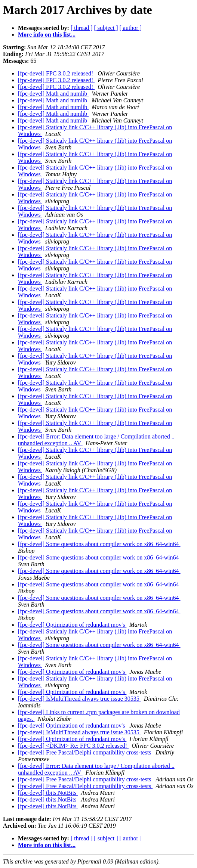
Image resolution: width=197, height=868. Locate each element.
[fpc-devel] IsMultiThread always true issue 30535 (79, 699)
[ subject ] (106, 28)
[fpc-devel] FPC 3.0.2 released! (56, 73)
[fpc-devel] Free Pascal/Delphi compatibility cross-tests (85, 752)
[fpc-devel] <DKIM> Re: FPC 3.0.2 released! (73, 746)
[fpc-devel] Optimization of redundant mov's (72, 625)
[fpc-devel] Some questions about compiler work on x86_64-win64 (99, 544)
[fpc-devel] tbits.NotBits (48, 793)
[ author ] (131, 28)
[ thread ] (82, 28)
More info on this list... (47, 35)
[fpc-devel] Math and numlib (53, 94)
